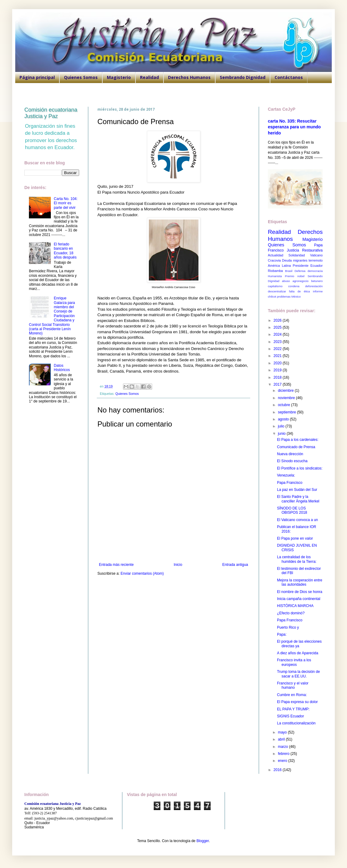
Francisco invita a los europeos (294, 662)
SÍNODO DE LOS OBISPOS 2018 (292, 510)
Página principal (37, 77)
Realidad (149, 77)
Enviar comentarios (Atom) (142, 573)
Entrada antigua (235, 565)
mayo (283, 732)
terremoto (316, 260)
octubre (284, 405)
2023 (278, 342)
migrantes (300, 260)
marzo (284, 747)
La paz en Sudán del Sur (297, 490)
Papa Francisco (290, 483)
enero (283, 761)
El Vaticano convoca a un (298, 520)
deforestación (314, 286)
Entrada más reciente (116, 565)
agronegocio (301, 281)
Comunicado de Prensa (296, 447)
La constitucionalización (296, 723)
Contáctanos (289, 77)
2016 (278, 770)
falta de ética (300, 291)
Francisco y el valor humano (293, 685)
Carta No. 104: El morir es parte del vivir (66, 203)
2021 (278, 356)
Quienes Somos (81, 77)
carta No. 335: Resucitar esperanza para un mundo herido (294, 127)
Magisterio (119, 77)
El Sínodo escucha (292, 461)
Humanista (275, 276)
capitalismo (275, 286)
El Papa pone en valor (295, 538)
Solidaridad (297, 255)
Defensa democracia (309, 271)
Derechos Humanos (189, 77)
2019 (278, 370)
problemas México (289, 296)
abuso (286, 281)
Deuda (287, 260)
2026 (278, 320)
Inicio (178, 565)
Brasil (289, 271)
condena (294, 286)
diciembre (286, 391)
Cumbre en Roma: (292, 695)
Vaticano (316, 255)
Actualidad (275, 255)
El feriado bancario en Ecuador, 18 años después (65, 251)
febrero (284, 754)
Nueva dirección (290, 454)
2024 (278, 334)
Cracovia (274, 260)
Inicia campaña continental (299, 599)
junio (282, 434)
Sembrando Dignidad (243, 77)
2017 (278, 384)
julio (282, 426)
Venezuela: (286, 475)
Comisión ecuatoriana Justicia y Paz (51, 113)
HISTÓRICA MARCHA (295, 606)
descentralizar (277, 291)
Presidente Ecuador (308, 266)
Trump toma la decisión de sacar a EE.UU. (298, 674)
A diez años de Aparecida (298, 653)
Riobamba (275, 271)
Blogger (203, 841)
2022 (278, 349)
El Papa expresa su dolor (297, 702)
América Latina (279, 266)
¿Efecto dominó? (291, 613)
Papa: (282, 634)
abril (282, 739)
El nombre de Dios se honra (300, 592)
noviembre (287, 398)
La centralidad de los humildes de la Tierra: (297, 559)
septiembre (287, 412)
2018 (278, 377)
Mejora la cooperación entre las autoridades (300, 582)
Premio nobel (295, 276)
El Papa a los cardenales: (298, 440)
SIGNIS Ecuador (291, 716)
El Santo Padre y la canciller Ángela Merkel (298, 499)
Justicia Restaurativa (305, 250)
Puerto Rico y (288, 627)
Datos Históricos (62, 368)
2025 (278, 327)
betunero (317, 281)
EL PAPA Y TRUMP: (293, 709)
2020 (278, 363)
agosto (284, 419)
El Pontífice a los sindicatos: (300, 468)
